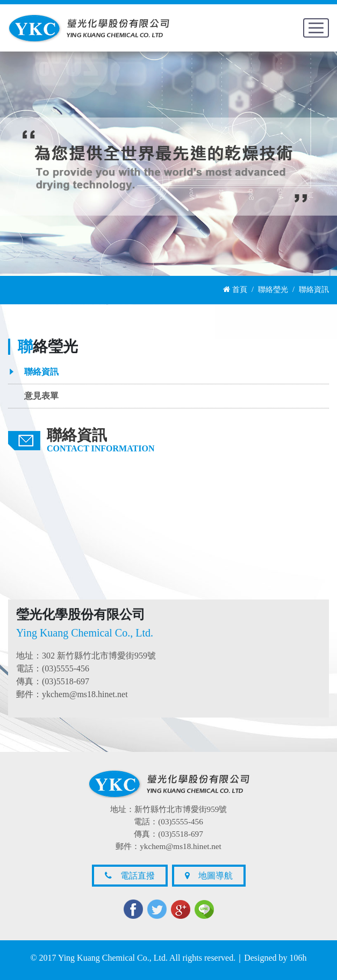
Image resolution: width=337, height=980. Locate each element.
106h (298, 958)
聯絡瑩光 (273, 289)
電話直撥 (130, 876)
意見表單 (41, 396)
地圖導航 (209, 876)
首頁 (235, 289)
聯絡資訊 (41, 372)
